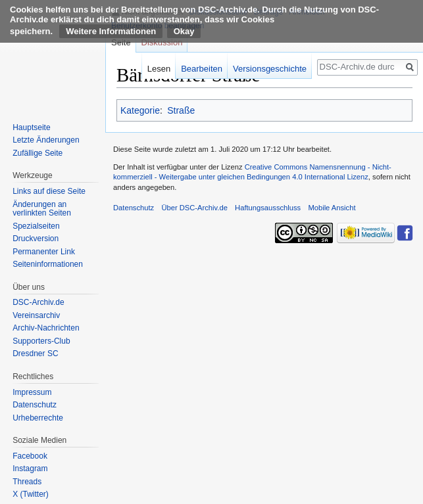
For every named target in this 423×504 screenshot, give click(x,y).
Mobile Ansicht (332, 208)
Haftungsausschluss (268, 208)
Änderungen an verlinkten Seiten (42, 209)
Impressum (32, 392)
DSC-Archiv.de (38, 302)
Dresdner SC (35, 354)
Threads (27, 482)
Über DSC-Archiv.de (194, 208)
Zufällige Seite (37, 153)
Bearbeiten (202, 69)
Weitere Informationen (111, 31)
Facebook (30, 456)
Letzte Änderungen (46, 140)
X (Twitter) (31, 494)
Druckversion (36, 239)
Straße (181, 110)
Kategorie (140, 110)
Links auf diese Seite (49, 191)
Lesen (159, 69)
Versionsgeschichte (270, 69)
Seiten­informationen (48, 264)
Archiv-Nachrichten (46, 328)
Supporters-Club (41, 341)
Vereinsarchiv (36, 315)
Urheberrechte (38, 418)
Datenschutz (35, 405)
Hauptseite (31, 127)
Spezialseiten (36, 226)
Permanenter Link (44, 252)
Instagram (30, 469)
